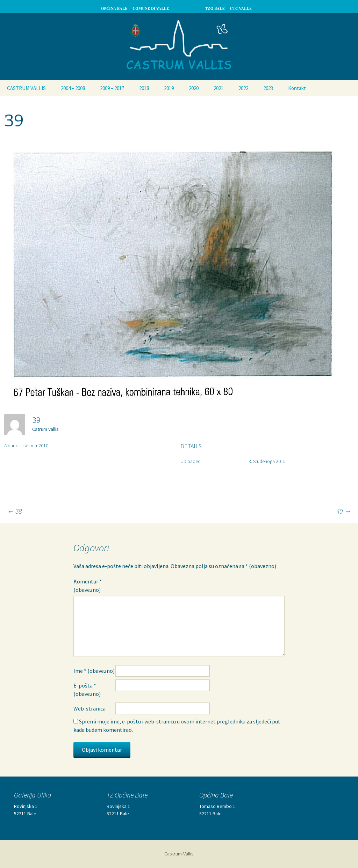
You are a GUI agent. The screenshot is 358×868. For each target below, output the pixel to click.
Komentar (88, 586)
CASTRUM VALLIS (26, 88)
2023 (268, 88)
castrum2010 (35, 446)
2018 (144, 88)
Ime (94, 671)
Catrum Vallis (45, 429)
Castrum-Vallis (179, 854)
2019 (169, 88)
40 (344, 511)
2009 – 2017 (112, 88)
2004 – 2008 (73, 88)
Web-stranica (89, 708)
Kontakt (297, 88)
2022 (243, 88)
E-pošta (87, 690)
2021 (219, 88)
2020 (194, 88)
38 (14, 511)
